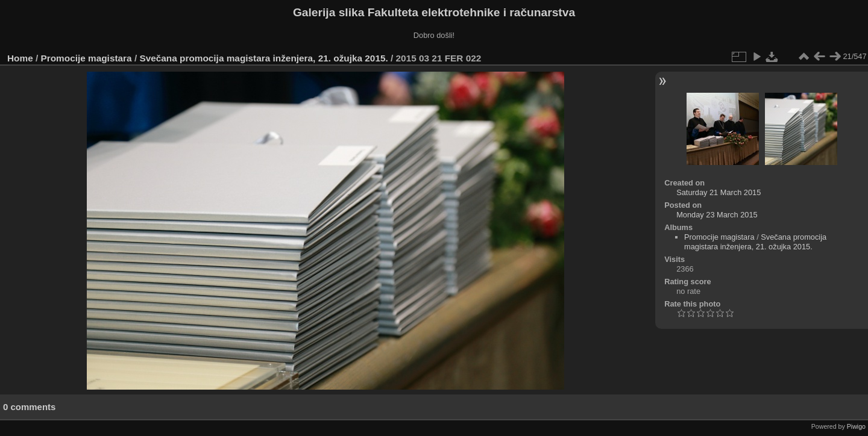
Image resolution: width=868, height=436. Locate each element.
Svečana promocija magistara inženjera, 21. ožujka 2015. (263, 58)
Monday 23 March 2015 (717, 215)
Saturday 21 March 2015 (719, 192)
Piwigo (856, 426)
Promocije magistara (86, 58)
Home (20, 58)
